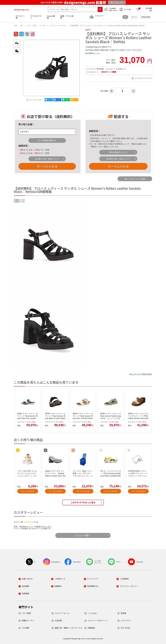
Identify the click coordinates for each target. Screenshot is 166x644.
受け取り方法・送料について (47, 159)
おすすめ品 (125, 628)
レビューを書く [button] (83, 535)
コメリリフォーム (62, 613)
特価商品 (91, 628)
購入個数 (104, 91)
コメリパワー (126, 620)
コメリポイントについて (143, 78)
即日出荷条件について (118, 152)
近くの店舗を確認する (47, 140)
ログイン (134, 17)
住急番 (123, 613)
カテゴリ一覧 (20, 17)
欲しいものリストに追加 (135, 179)
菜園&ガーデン (28, 620)
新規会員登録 (146, 17)
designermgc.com (21, 9)
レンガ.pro (92, 613)
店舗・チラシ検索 (67, 17)
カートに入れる (47, 166)
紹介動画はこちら (93, 53)
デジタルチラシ (36, 17)
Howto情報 (51, 17)
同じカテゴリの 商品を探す (141, 374)
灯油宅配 (58, 620)
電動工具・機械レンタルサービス (68, 628)
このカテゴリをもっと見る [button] (83, 502)
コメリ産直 (26, 613)
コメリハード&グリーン (97, 620)
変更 (125, 17)
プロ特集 (25, 628)
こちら (104, 141)
